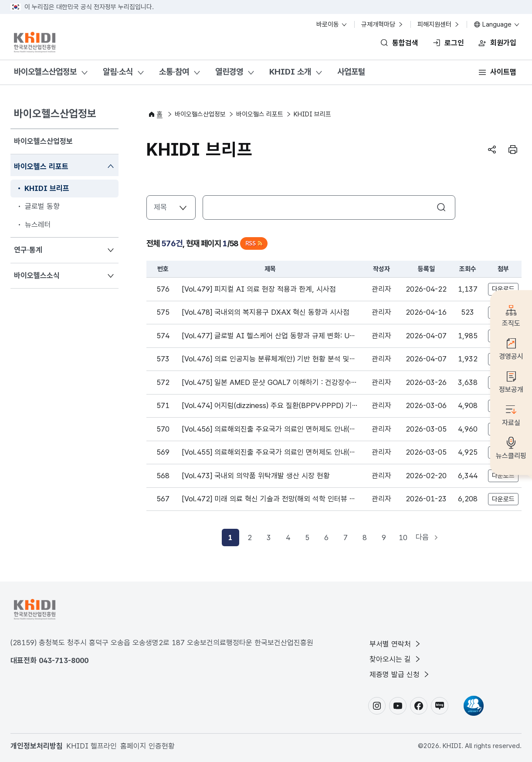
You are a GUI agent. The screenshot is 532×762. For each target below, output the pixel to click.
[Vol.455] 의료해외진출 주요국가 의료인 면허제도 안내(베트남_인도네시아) (269, 453)
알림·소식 (118, 72)
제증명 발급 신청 (400, 674)
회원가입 (503, 43)
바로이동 (332, 24)
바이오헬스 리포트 (41, 166)
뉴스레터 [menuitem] (38, 225)
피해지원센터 (439, 24)
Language (497, 24)
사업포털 (351, 72)
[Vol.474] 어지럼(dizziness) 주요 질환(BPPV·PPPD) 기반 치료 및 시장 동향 (267, 406)
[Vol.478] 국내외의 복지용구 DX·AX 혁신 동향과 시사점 (266, 312)
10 (403, 537)
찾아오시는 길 (396, 659)
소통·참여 (174, 72)
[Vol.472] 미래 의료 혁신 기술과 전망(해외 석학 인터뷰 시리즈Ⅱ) (269, 500)
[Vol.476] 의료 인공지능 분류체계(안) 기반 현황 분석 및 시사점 (266, 360)
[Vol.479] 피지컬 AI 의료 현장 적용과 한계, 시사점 (259, 289)
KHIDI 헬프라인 (91, 746)
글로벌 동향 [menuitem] (42, 206)
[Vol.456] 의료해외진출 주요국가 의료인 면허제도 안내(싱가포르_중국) (269, 430)
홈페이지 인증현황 (147, 746)
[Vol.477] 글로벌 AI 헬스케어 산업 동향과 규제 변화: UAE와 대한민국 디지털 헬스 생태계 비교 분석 (268, 337)
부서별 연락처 (396, 643)
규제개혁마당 (383, 24)
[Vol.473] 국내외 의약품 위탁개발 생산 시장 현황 (256, 476)
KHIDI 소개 (290, 72)
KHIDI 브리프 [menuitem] (47, 188)
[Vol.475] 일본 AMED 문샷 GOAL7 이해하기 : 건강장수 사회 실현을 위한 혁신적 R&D (267, 383)
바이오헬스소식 (37, 275)
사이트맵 (503, 72)
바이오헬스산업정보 (45, 72)
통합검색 (405, 43)
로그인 (454, 43)
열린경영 (229, 72)
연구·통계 (28, 249)
